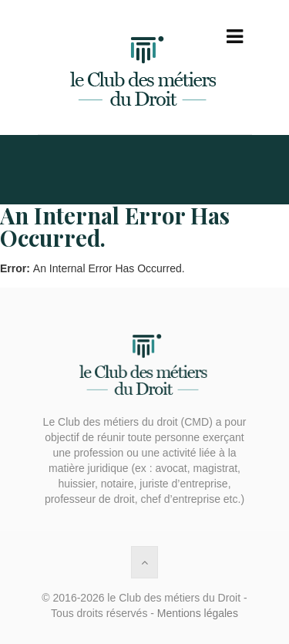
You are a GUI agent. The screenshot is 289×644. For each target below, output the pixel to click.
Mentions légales (198, 613)
